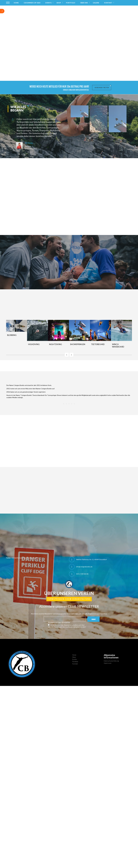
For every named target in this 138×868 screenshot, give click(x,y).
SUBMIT (94, 619)
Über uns (84, 3)
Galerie (96, 3)
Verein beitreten (102, 87)
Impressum (108, 663)
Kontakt (108, 3)
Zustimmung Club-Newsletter (59, 622)
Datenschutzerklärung (111, 661)
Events (48, 3)
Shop (59, 3)
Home (16, 3)
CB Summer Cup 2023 (32, 3)
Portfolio (71, 3)
